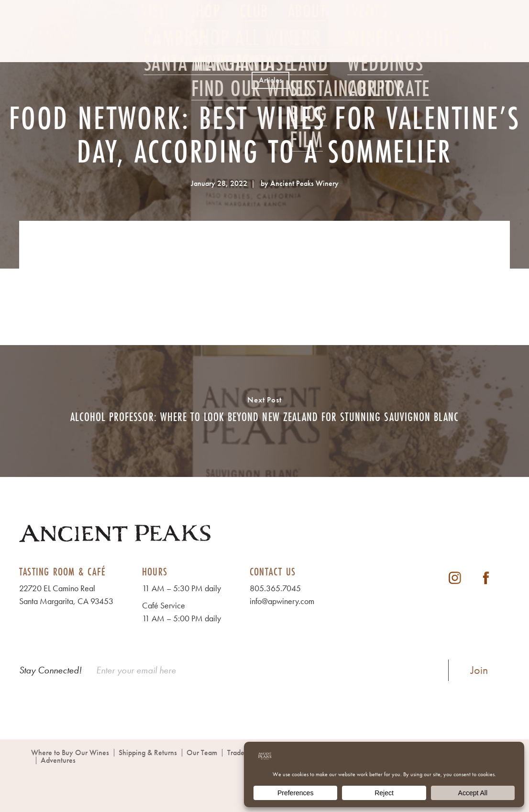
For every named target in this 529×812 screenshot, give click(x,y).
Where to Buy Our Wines (70, 752)
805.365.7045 (275, 588)
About (307, 46)
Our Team (202, 752)
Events (367, 46)
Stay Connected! (50, 670)
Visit (155, 46)
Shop (205, 46)
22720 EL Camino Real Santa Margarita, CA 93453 (66, 595)
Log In (479, 46)
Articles (270, 80)
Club (254, 46)
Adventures (58, 760)
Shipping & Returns (148, 752)
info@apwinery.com (282, 601)
